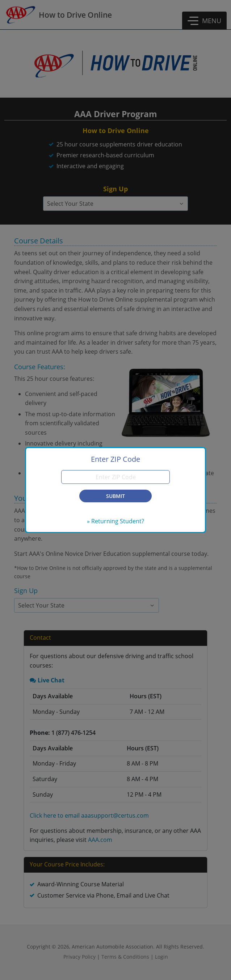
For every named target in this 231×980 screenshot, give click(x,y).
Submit (115, 496)
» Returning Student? (115, 521)
